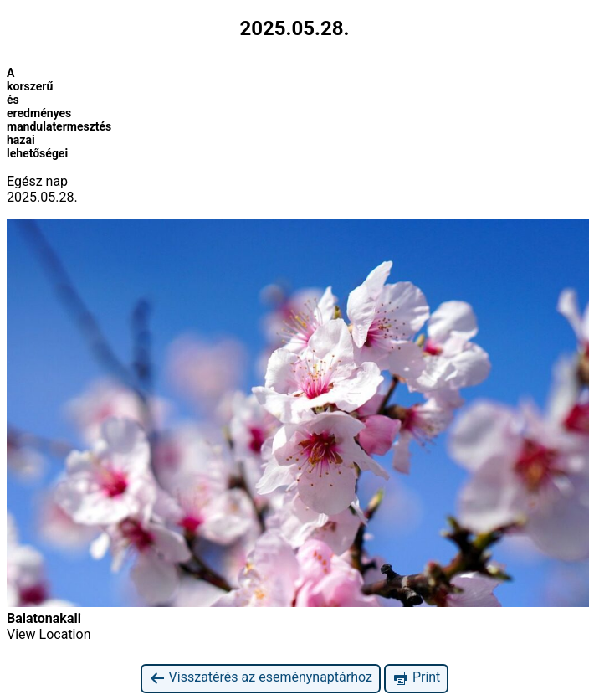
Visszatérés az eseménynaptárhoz (261, 678)
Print (416, 678)
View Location (49, 634)
